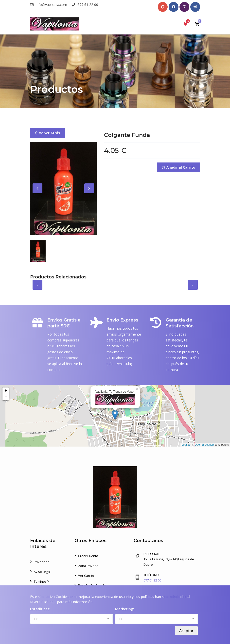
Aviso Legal (42, 572)
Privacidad (42, 562)
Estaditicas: (40, 609)
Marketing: (125, 609)
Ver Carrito (86, 576)
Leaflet (186, 445)
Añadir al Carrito (179, 167)
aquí (53, 602)
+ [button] (6, 391)
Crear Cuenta (88, 556)
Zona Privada (88, 566)
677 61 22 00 (85, 5)
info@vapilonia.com (49, 5)
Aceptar (186, 631)
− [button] (6, 397)
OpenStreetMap (204, 445)
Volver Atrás (47, 133)
